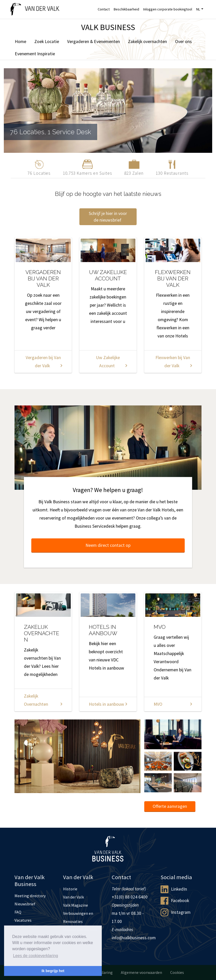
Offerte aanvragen (170, 806)
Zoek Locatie (47, 42)
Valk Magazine (76, 905)
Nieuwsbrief (25, 904)
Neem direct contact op (108, 545)
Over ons (183, 42)
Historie (70, 889)
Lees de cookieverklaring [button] (35, 956)
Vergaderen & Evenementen (93, 42)
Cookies (177, 972)
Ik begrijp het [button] (53, 971)
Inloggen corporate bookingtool (168, 9)
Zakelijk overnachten (147, 42)
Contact (104, 9)
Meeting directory (30, 896)
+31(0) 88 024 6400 (130, 897)
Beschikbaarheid (126, 9)
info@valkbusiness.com (134, 938)
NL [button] (198, 9)
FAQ (18, 912)
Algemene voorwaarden (141, 972)
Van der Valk (74, 897)
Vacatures (23, 920)
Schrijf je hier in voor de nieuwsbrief (108, 217)
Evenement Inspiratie (35, 54)
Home (20, 42)
